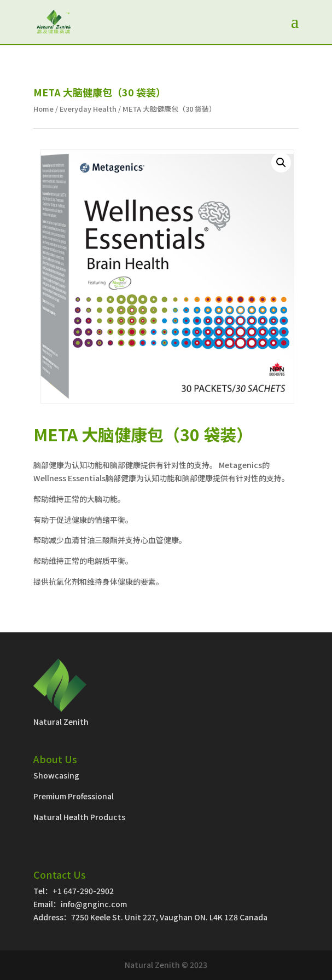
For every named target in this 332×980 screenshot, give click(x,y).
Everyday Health (88, 109)
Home (43, 109)
